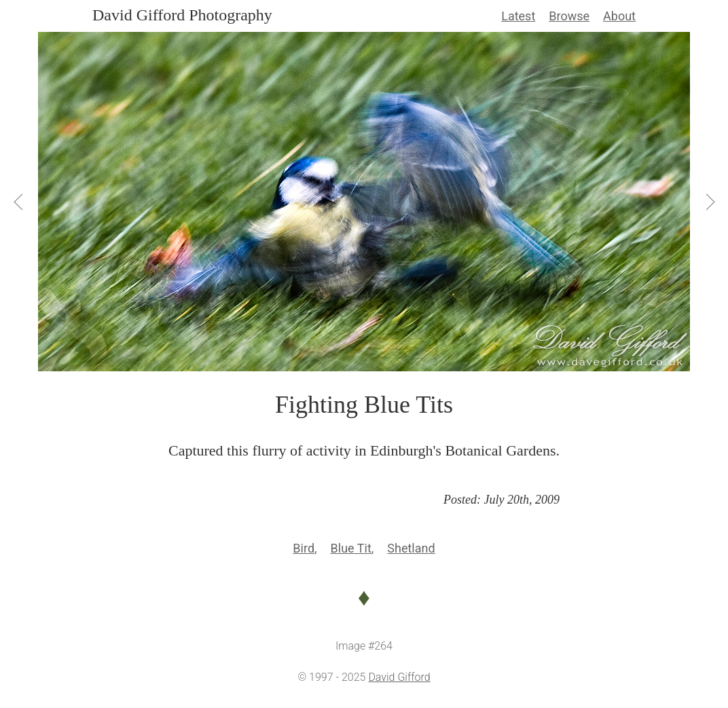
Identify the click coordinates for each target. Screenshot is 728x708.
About (619, 16)
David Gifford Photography (182, 15)
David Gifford (399, 677)
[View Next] (709, 202)
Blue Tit (351, 548)
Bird (304, 548)
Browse (569, 16)
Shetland (411, 548)
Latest (518, 16)
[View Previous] (19, 202)
